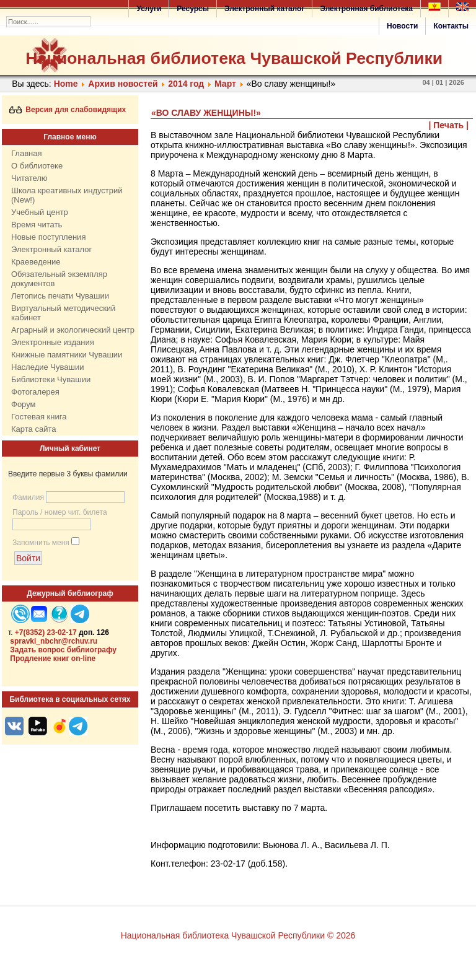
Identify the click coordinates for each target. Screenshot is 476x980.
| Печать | (449, 125)
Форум (24, 404)
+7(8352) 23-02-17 (46, 632)
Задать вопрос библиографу (63, 650)
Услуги (149, 9)
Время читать (37, 225)
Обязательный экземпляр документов (59, 279)
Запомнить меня (41, 543)
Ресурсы (193, 9)
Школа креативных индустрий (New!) (67, 195)
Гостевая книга (39, 417)
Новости (402, 26)
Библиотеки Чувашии (51, 379)
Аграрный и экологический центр (73, 330)
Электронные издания (53, 342)
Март (225, 84)
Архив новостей (123, 84)
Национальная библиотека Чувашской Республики (234, 58)
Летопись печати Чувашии (60, 296)
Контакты (451, 26)
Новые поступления (48, 237)
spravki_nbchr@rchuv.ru (54, 641)
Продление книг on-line (53, 658)
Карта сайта (33, 429)
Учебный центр (40, 212)
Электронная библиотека (366, 9)
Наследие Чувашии (47, 367)
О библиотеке (37, 166)
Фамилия (28, 497)
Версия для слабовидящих (68, 110)
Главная (26, 153)
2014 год (186, 84)
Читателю (29, 178)
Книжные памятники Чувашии (67, 355)
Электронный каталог (264, 9)
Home (66, 84)
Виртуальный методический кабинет (63, 313)
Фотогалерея (35, 392)
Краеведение (36, 262)
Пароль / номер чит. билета (60, 512)
